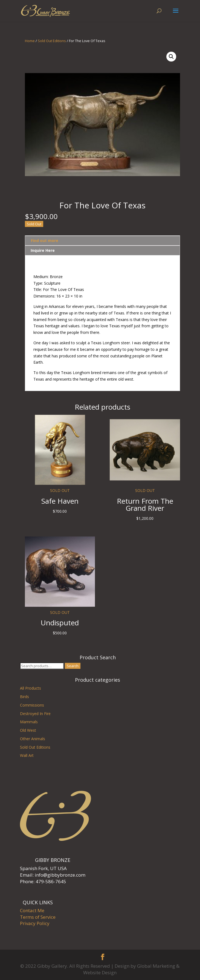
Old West (28, 730)
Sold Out (34, 224)
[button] (171, 57)
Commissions (32, 705)
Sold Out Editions (52, 41)
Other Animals (33, 739)
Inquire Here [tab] (43, 250)
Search (73, 666)
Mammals (29, 722)
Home (30, 41)
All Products (31, 688)
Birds (24, 697)
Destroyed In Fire (35, 714)
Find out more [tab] (45, 240)
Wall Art (27, 755)
